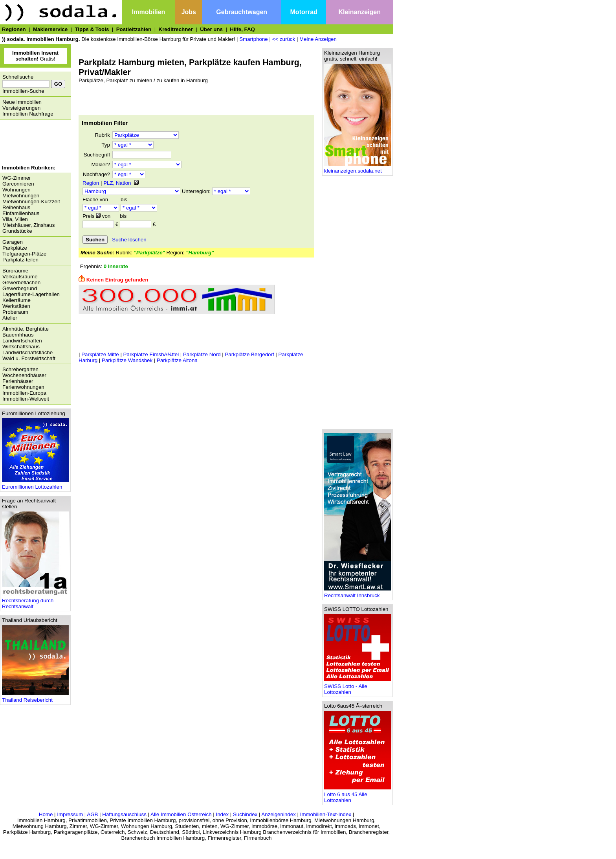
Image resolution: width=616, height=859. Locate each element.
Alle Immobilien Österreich (181, 814)
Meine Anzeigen (318, 39)
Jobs (189, 12)
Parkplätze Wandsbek (127, 360)
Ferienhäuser (18, 381)
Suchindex (245, 814)
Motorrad (304, 12)
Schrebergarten (20, 369)
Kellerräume (16, 300)
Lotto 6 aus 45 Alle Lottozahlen (357, 795)
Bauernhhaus (18, 335)
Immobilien (148, 12)
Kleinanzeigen (359, 12)
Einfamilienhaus (21, 213)
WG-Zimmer (17, 178)
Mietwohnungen (21, 196)
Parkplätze (15, 248)
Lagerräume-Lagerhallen (31, 294)
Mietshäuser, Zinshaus (28, 225)
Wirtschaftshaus (21, 347)
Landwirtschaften (22, 341)
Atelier (10, 318)
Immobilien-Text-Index (326, 814)
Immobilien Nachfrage (28, 114)
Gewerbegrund (20, 288)
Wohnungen (16, 190)
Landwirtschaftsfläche (27, 352)
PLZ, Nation (117, 183)
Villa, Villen (15, 219)
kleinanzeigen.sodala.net (357, 168)
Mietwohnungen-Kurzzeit (31, 201)
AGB (92, 814)
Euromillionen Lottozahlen (35, 485)
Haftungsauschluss (124, 814)
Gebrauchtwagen (242, 12)
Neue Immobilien (22, 102)
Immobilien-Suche (23, 91)
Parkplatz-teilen (20, 260)
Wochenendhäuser (24, 375)
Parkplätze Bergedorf (249, 354)
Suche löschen (129, 240)
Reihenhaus (16, 207)
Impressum (70, 814)
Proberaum (15, 312)
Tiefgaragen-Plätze (24, 254)
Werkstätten (16, 306)
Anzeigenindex (278, 814)
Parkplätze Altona (177, 360)
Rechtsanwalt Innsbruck (357, 593)
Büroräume (15, 271)
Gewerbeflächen (21, 282)
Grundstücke (17, 231)
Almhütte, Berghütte (26, 329)
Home (46, 814)
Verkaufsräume (20, 277)
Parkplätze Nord (202, 354)
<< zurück (284, 39)
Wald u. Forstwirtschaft (29, 358)
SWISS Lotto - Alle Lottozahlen (357, 687)
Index (222, 814)
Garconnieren (18, 184)
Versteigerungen (21, 108)
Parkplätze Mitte (100, 354)
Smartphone (254, 39)
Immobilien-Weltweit (26, 399)
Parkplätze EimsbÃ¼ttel (151, 354)
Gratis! (35, 56)
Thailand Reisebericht (35, 698)
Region (91, 183)
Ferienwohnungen (23, 387)
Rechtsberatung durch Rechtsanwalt (35, 601)
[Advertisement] (33, 143)
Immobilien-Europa (24, 393)
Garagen (13, 242)
